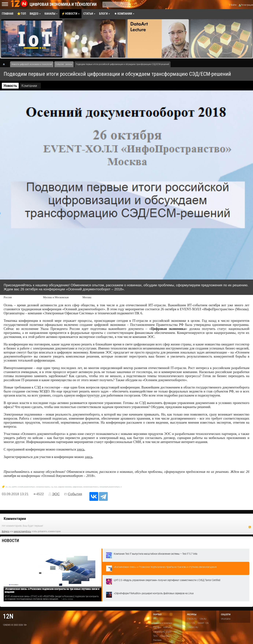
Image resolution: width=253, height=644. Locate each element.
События (75, 494)
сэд (52, 487)
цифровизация (77, 487)
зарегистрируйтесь (22, 531)
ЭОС (56, 494)
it (121, 487)
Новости (10, 541)
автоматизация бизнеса (91, 487)
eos (10, 487)
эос (7, 487)
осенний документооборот (26, 487)
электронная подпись (43, 487)
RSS (250, 527)
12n (8, 616)
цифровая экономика (65, 487)
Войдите (6, 531)
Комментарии (15, 519)
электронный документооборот (109, 487)
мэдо (56, 487)
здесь (81, 449)
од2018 (14, 487)
